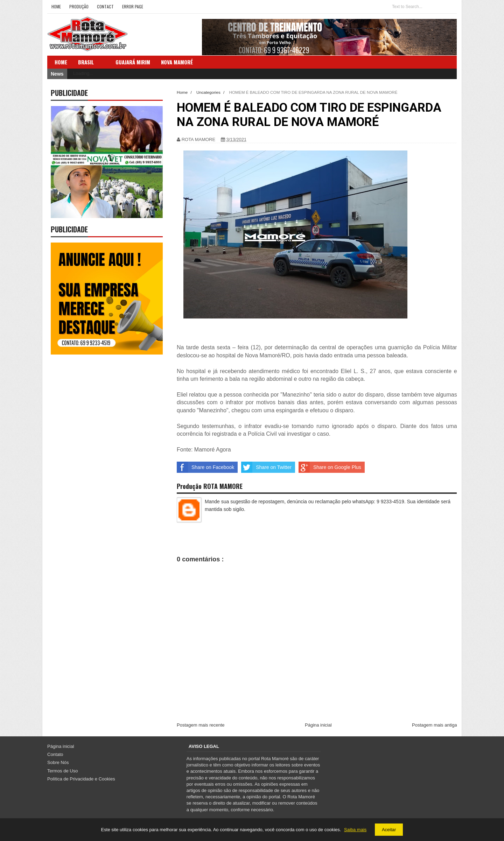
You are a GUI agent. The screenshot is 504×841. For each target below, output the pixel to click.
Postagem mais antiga (435, 725)
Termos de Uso (62, 771)
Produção (79, 6)
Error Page (133, 6)
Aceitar (389, 830)
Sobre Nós (58, 762)
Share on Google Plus (330, 467)
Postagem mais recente (201, 725)
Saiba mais (355, 830)
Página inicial (318, 725)
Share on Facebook (205, 467)
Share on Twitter (266, 467)
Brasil (86, 62)
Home (56, 6)
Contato (55, 754)
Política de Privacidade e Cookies (81, 779)
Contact (105, 6)
